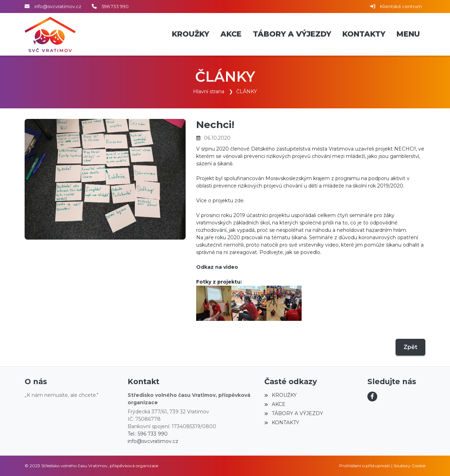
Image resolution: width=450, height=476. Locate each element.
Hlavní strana (209, 91)
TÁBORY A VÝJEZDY (294, 413)
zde (239, 200)
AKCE (275, 404)
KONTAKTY (282, 423)
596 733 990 (115, 6)
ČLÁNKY (247, 91)
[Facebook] (372, 396)
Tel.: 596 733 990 (148, 434)
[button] (408, 34)
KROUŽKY (280, 395)
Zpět (410, 347)
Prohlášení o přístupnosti (365, 466)
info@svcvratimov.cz (58, 6)
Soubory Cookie (409, 466)
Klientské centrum (401, 6)
